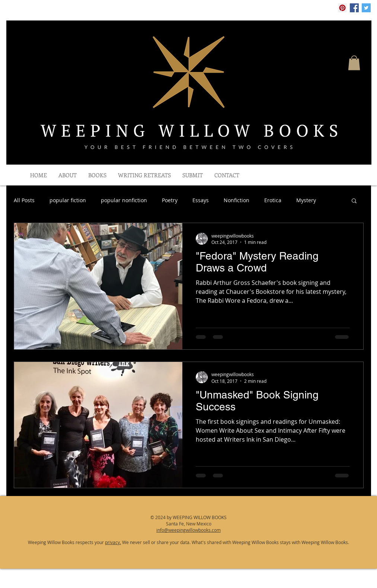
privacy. (113, 542)
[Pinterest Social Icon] (342, 8)
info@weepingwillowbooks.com (188, 530)
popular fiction (68, 200)
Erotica (273, 200)
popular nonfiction (124, 200)
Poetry (170, 200)
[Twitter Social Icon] (366, 8)
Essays (201, 200)
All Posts (24, 200)
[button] (354, 63)
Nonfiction (237, 200)
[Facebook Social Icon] (354, 8)
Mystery (306, 200)
